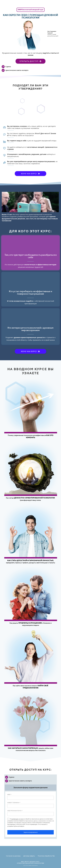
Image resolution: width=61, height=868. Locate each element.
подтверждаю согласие (17, 819)
